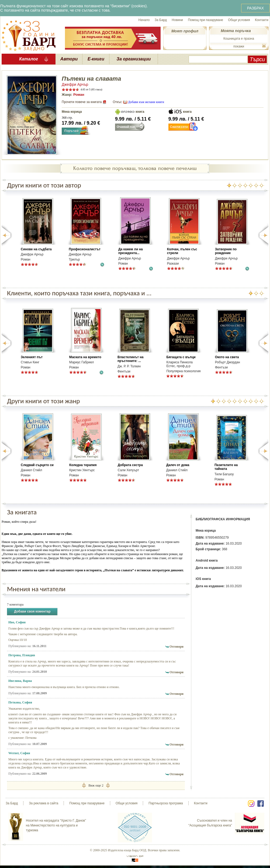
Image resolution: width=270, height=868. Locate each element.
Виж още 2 (96, 785)
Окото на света (227, 357)
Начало (144, 20)
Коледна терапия (83, 465)
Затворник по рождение (226, 251)
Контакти (262, 20)
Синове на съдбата (36, 249)
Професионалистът (85, 249)
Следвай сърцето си (37, 465)
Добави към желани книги (146, 102)
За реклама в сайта (44, 803)
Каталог (29, 59)
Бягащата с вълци (181, 357)
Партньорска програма (166, 803)
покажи (239, 46)
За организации (134, 59)
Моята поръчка (236, 31)
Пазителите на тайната (226, 467)
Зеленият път (32, 357)
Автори (69, 59)
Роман (79, 95)
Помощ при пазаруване (205, 20)
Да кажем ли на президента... (131, 251)
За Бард (161, 20)
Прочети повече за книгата (82, 102)
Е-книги (96, 59)
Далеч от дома (178, 465)
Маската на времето (85, 357)
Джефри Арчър (75, 84)
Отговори (176, 647)
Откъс (117, 102)
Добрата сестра (130, 465)
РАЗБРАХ (255, 8)
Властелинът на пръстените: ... (130, 359)
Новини (177, 20)
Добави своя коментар (32, 612)
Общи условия (239, 20)
